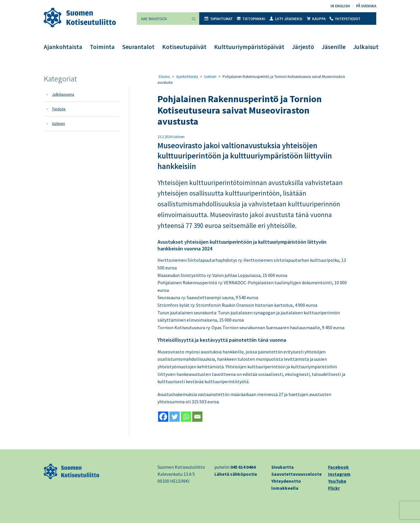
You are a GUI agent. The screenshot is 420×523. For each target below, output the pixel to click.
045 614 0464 (243, 467)
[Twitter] (175, 417)
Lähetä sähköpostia (236, 474)
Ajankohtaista (63, 47)
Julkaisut (366, 47)
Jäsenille (334, 47)
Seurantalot (138, 47)
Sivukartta (282, 467)
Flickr (334, 488)
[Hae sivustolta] (162, 19)
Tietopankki (251, 19)
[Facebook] (163, 417)
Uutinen (58, 123)
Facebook (338, 467)
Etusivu (164, 77)
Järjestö (303, 47)
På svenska (366, 6)
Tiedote (59, 109)
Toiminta (102, 47)
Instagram (339, 474)
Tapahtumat (219, 19)
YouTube (337, 481)
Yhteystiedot (345, 19)
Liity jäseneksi (286, 19)
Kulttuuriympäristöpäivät (249, 47)
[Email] (197, 417)
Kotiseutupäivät (184, 47)
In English (340, 6)
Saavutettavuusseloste (296, 474)
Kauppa (316, 19)
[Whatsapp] (186, 417)
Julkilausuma (63, 94)
